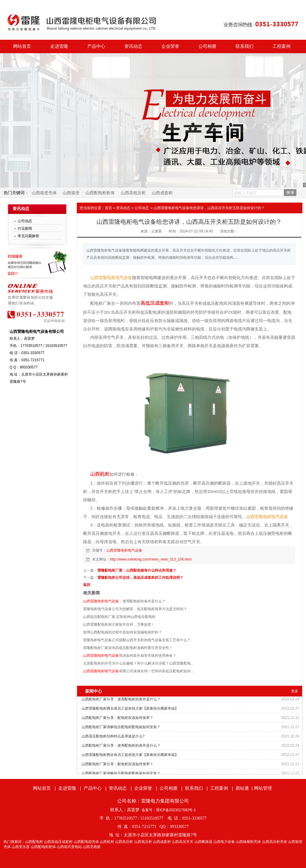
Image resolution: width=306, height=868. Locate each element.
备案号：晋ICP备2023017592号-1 (169, 810)
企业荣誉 (170, 46)
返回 (87, 585)
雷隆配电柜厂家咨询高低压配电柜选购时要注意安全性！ (128, 648)
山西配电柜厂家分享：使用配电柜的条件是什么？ (121, 699)
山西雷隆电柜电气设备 (124, 550)
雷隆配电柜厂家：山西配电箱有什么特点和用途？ (137, 570)
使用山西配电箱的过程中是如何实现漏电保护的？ (123, 632)
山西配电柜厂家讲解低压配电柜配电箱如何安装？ (121, 727)
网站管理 (263, 788)
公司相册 (207, 46)
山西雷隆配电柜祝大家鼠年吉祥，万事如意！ (119, 624)
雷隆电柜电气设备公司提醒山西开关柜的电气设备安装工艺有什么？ (137, 640)
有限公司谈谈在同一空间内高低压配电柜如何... (138, 671)
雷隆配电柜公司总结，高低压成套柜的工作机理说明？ (140, 578)
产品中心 (96, 46)
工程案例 (281, 46)
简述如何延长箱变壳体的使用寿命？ (130, 656)
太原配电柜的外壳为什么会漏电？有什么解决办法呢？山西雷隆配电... (138, 663)
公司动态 (142, 208)
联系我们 (244, 46)
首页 (108, 208)
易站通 (245, 788)
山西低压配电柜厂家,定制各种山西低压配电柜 (119, 617)
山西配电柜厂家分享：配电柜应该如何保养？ (117, 718)
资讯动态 (133, 46)
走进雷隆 (59, 46)
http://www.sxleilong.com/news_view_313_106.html (151, 559)
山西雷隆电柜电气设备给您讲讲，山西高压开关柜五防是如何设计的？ (209, 208)
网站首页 (22, 46)
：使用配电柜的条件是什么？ (124, 601)
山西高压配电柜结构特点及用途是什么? (113, 736)
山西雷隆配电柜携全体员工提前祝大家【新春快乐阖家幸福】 (130, 708)
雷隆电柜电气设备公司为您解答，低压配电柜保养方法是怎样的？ (135, 609)
